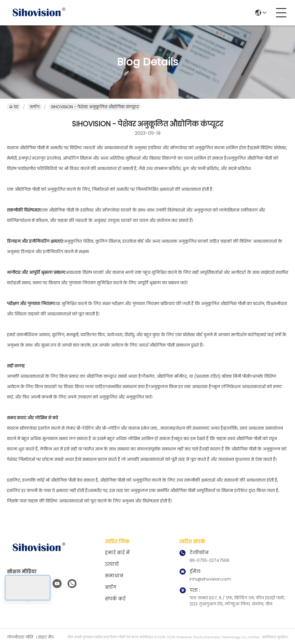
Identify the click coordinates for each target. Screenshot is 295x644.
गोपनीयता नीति (20, 637)
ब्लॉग (35, 107)
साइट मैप (46, 637)
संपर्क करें (115, 599)
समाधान (114, 576)
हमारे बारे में (117, 553)
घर (14, 107)
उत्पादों (112, 564)
